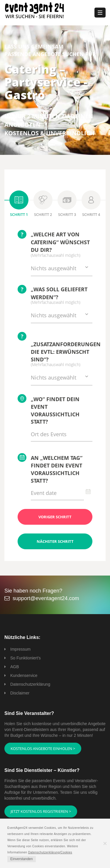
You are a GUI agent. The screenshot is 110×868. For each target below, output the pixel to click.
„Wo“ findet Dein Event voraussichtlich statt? (49, 410)
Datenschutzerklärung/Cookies (50, 852)
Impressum (20, 649)
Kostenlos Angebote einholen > (43, 749)
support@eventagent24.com (46, 598)
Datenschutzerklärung (30, 684)
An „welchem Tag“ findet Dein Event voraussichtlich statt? (50, 468)
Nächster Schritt (55, 541)
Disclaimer (20, 693)
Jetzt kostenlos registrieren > (41, 811)
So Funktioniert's (26, 658)
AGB (15, 667)
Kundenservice (24, 675)
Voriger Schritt (55, 517)
